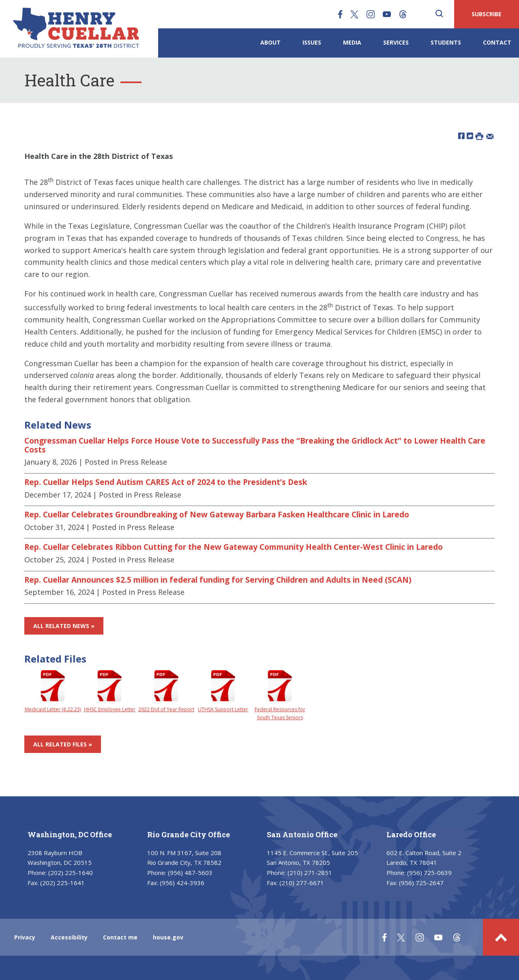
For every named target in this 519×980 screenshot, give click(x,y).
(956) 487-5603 (190, 873)
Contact (497, 42)
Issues (312, 42)
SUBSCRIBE (487, 14)
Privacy (25, 937)
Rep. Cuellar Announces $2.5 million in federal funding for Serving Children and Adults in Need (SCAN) (218, 580)
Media (352, 42)
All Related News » (64, 626)
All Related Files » (63, 744)
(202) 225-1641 (62, 883)
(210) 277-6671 (302, 883)
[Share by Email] (490, 136)
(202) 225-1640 (71, 873)
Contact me (120, 937)
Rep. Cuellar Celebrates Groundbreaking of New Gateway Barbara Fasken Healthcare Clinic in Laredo (217, 515)
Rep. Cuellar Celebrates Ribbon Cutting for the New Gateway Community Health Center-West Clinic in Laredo (234, 547)
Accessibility (69, 937)
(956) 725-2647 (421, 883)
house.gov (168, 937)
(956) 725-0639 (429, 873)
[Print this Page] (479, 136)
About (270, 42)
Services (396, 42)
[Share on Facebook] (461, 136)
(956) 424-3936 (182, 883)
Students (446, 42)
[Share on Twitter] (470, 136)
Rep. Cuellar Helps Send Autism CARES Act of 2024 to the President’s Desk (166, 482)
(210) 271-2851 (310, 873)
